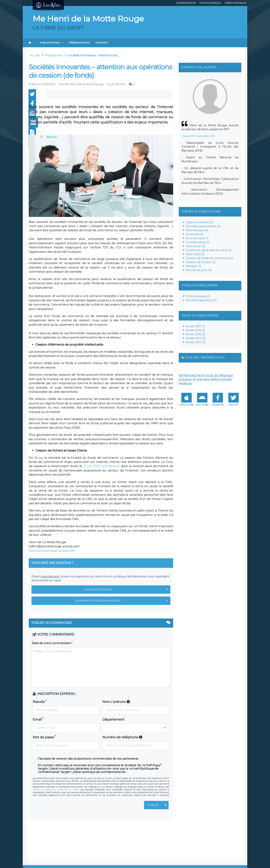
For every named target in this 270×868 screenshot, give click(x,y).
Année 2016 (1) (195, 330)
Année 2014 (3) (196, 338)
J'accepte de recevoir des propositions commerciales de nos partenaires (88, 759)
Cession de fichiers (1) (200, 262)
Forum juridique (210, 3)
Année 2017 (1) (195, 326)
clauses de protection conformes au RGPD (56, 790)
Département (113, 720)
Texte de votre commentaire (51, 643)
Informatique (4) (197, 230)
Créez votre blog (235, 3)
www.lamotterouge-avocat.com (52, 551)
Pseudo (39, 702)
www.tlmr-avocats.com (199, 136)
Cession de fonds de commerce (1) (209, 258)
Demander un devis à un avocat (123, 601)
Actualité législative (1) (201, 300)
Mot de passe (43, 737)
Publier (158, 805)
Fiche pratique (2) (198, 296)
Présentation (79, 43)
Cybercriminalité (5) (199, 222)
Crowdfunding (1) (197, 242)
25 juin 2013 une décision (102, 466)
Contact (102, 43)
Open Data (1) (195, 254)
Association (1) (195, 246)
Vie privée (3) (195, 234)
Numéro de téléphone (122, 737)
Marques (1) (193, 266)
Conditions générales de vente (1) (209, 250)
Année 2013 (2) (195, 342)
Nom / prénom (116, 702)
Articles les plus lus (199, 270)
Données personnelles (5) (203, 226)
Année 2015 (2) (195, 334)
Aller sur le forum (127, 590)
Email (37, 720)
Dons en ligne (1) (197, 238)
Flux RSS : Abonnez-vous (205, 358)
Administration (186, 3)
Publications (50, 43)
